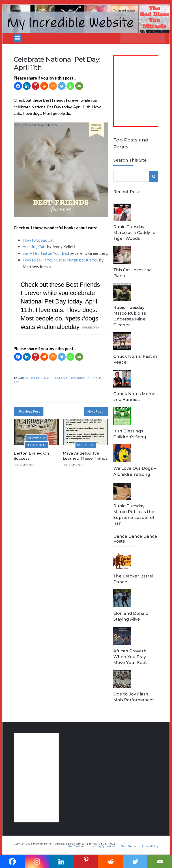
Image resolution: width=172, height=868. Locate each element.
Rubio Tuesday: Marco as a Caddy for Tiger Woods (135, 233)
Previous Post (30, 411)
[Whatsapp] (70, 86)
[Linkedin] (27, 86)
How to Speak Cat (38, 240)
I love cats (60, 378)
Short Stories (37, 445)
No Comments (24, 465)
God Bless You (77, 846)
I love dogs (76, 378)
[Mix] (53, 86)
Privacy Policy (150, 846)
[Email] (79, 86)
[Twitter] (62, 86)
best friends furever (37, 378)
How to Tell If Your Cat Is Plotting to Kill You (61, 260)
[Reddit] (44, 86)
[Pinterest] (35, 86)
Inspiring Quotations (103, 846)
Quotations (37, 438)
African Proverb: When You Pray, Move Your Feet (130, 657)
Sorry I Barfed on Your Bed (46, 253)
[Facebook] (18, 86)
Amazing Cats (34, 246)
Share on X (91, 328)
